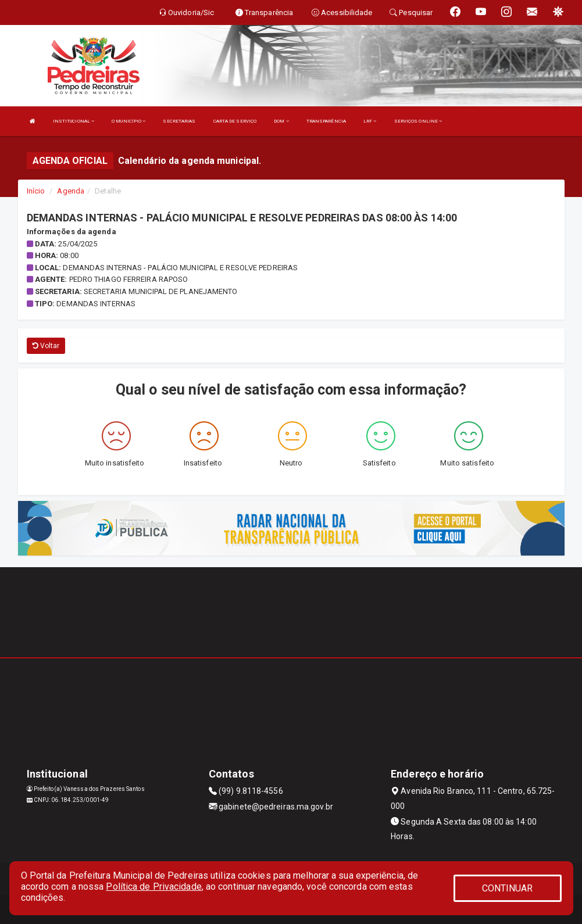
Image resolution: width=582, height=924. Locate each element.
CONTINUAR (508, 888)
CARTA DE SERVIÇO (235, 121)
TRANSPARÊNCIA (326, 121)
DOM (281, 121)
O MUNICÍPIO (128, 121)
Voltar (46, 346)
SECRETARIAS (179, 121)
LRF (370, 121)
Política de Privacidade (153, 887)
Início (36, 191)
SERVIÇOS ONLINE (418, 121)
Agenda (71, 191)
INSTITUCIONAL (74, 121)
